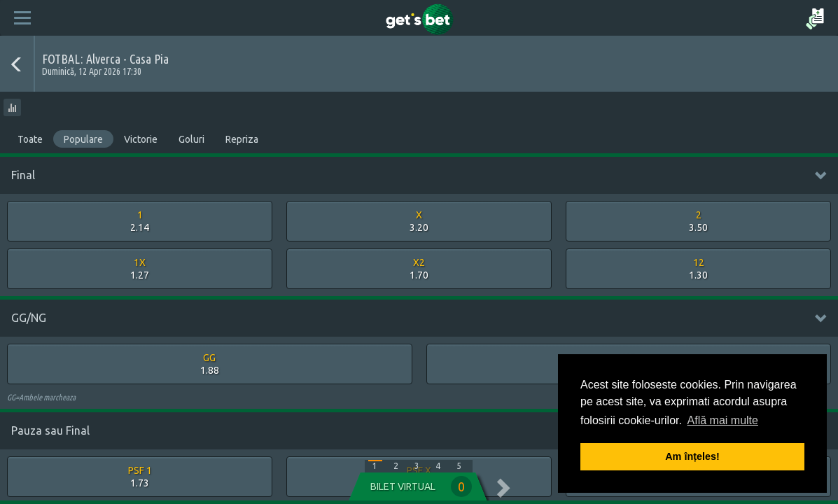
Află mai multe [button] (723, 420)
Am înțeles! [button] (692, 456)
